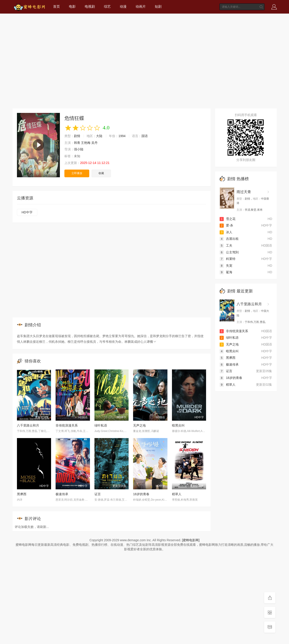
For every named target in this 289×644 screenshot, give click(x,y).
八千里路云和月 (28, 425)
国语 (145, 136)
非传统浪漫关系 (67, 425)
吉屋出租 (229, 239)
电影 (72, 6)
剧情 (77, 136)
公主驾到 (229, 252)
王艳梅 (86, 143)
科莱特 (228, 259)
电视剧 (90, 6)
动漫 (123, 6)
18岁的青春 (141, 494)
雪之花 (228, 219)
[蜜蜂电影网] (191, 540)
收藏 (101, 173)
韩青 (77, 143)
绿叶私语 (101, 425)
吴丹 (94, 143)
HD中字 (27, 212)
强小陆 (79, 149)
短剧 (158, 6)
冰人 (226, 232)
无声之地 (139, 425)
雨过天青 (244, 192)
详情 (152, 342)
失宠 (226, 266)
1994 (122, 136)
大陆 (99, 136)
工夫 (226, 245)
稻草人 (177, 494)
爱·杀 (226, 225)
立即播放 (77, 173)
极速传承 (62, 494)
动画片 (141, 6)
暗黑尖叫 (178, 425)
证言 (98, 494)
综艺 (107, 6)
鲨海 (226, 272)
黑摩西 (22, 494)
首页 (56, 6)
